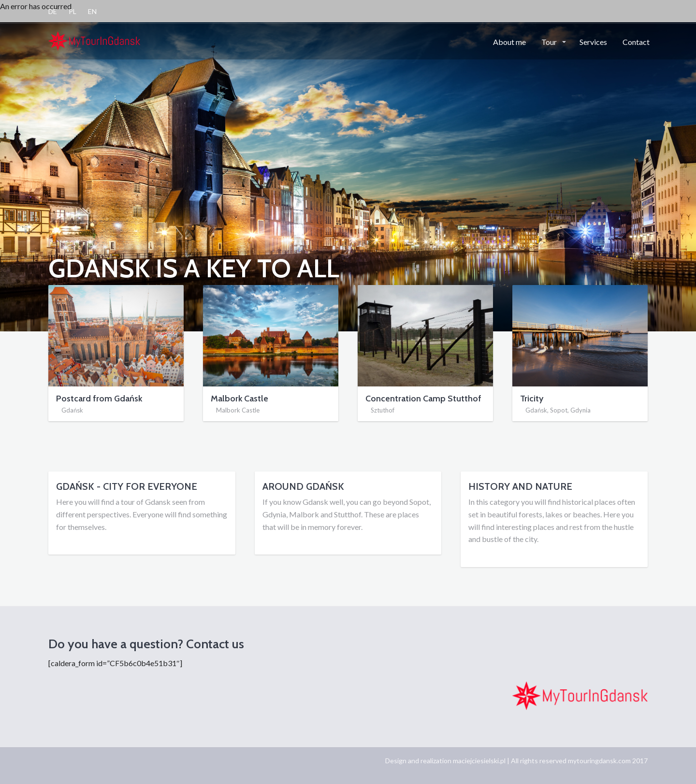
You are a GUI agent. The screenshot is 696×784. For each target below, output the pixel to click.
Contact (636, 42)
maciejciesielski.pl (479, 761)
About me (509, 42)
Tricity (532, 399)
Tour (550, 42)
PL (72, 11)
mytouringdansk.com (599, 761)
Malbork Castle (239, 399)
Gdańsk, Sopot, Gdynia (558, 410)
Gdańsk (72, 410)
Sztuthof (383, 410)
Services (593, 42)
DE (53, 11)
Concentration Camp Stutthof (423, 399)
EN (92, 11)
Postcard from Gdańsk (99, 399)
